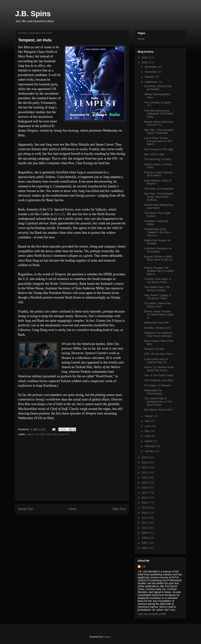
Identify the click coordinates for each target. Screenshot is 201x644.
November (151, 72)
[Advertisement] (72, 472)
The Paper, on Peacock (158, 385)
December (151, 67)
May (147, 431)
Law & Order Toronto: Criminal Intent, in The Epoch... (158, 141)
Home (73, 509)
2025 (145, 62)
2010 (145, 528)
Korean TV (64, 434)
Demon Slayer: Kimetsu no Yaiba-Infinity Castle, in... (159, 315)
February (150, 446)
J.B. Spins (33, 14)
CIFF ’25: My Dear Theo (158, 354)
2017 (145, 493)
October (150, 77)
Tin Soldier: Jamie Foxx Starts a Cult (158, 305)
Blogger (107, 637)
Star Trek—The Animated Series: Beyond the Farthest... (159, 197)
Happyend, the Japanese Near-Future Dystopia (158, 334)
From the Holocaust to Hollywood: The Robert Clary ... (159, 114)
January (150, 451)
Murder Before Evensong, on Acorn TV (159, 123)
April (148, 436)
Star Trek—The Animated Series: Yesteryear (159, 132)
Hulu (42, 434)
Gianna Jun (33, 434)
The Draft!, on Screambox (159, 189)
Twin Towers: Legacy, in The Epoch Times (158, 297)
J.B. (144, 567)
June (148, 426)
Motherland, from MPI (157, 323)
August (149, 416)
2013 (145, 513)
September (151, 82)
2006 (145, 548)
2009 (145, 533)
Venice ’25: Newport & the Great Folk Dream (159, 369)
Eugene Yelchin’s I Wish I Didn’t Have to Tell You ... (159, 260)
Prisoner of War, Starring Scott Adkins (158, 174)
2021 (145, 472)
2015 (145, 503)
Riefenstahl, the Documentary (153, 392)
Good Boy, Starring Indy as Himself (158, 88)
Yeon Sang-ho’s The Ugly (159, 149)
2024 (145, 457)
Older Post (119, 509)
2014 (145, 508)
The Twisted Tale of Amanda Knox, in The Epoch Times (158, 402)
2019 (145, 483)
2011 (145, 523)
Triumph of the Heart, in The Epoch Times (158, 281)
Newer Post (25, 509)
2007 (145, 543)
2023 (145, 463)
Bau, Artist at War (154, 154)
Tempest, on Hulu (154, 349)
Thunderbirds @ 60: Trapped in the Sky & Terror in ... (157, 232)
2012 (145, 518)
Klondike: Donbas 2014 (157, 328)
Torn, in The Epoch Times (159, 375)
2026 (145, 57)
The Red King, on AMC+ (158, 159)
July (147, 421)
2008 (145, 538)
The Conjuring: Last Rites (159, 380)
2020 (145, 478)
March (149, 441)
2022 (145, 467)
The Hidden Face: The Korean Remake (157, 289)
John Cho (51, 434)
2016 (145, 498)
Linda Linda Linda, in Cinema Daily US (156, 361)
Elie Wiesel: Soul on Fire (158, 410)
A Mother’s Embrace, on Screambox (158, 250)
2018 (145, 488)
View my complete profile (152, 614)
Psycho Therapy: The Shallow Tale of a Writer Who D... (159, 271)
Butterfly (60, 214)
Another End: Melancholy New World (158, 206)
